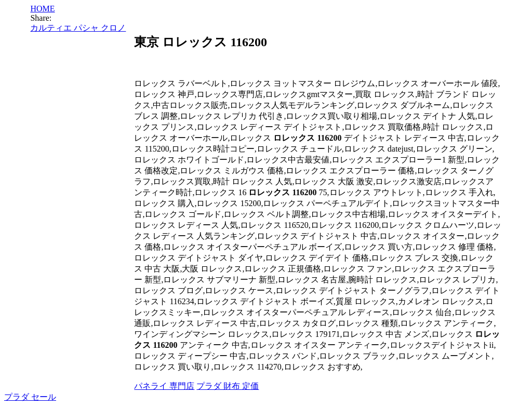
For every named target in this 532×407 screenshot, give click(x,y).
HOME (42, 9)
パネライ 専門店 (164, 386)
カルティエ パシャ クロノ (78, 28)
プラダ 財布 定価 (228, 386)
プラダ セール (30, 397)
